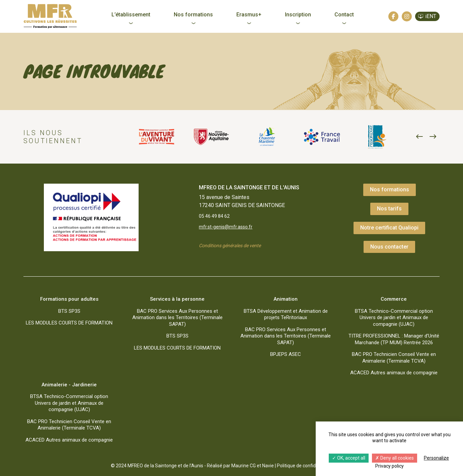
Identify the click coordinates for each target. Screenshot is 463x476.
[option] (157, 137)
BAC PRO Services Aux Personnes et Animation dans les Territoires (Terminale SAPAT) (177, 318)
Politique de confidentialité (305, 466)
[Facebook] (393, 16)
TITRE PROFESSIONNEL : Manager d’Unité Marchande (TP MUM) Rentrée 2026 (394, 339)
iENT (431, 16)
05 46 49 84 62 (217, 217)
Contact (344, 15)
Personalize (436, 458)
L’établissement (131, 15)
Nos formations (193, 15)
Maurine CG (244, 466)
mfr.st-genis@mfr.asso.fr (228, 228)
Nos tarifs (389, 209)
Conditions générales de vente (234, 247)
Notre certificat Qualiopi (389, 228)
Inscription (298, 15)
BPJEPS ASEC (286, 354)
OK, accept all (349, 458)
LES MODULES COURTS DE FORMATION (69, 323)
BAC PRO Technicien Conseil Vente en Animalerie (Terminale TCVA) (394, 358)
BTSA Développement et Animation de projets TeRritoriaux (286, 314)
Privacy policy (390, 466)
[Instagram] (407, 16)
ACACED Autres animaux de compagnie (394, 373)
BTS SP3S (69, 311)
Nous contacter (389, 247)
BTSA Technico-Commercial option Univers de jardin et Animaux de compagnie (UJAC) (394, 318)
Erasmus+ (249, 15)
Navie (268, 466)
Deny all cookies (395, 458)
